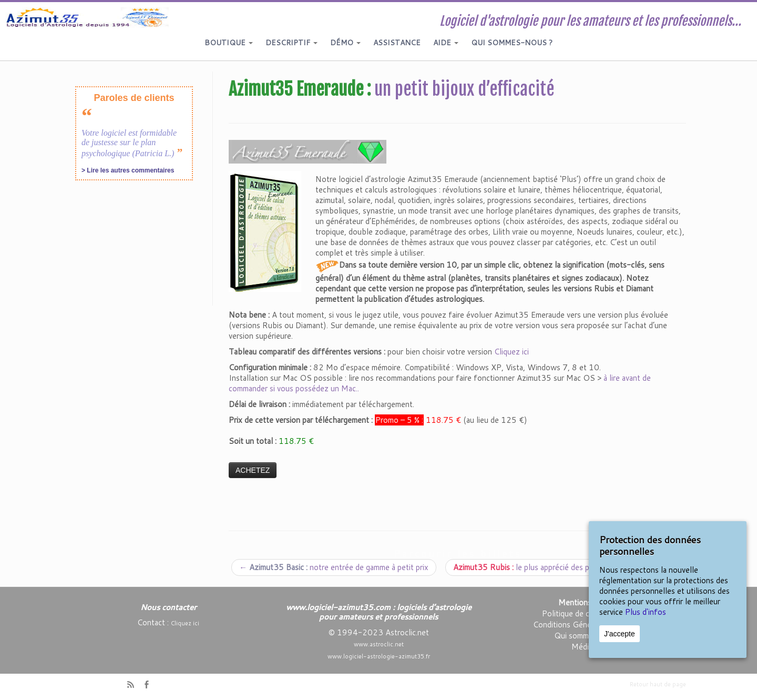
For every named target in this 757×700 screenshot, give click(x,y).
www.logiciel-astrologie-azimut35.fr (379, 656)
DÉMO (345, 43)
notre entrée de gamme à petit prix (334, 567)
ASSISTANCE (397, 43)
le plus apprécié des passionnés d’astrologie (564, 567)
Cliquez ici (512, 352)
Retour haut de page (658, 684)
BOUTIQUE (229, 43)
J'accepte (620, 634)
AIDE (446, 43)
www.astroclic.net (379, 644)
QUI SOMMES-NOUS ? (512, 43)
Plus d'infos (646, 612)
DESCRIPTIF (291, 43)
